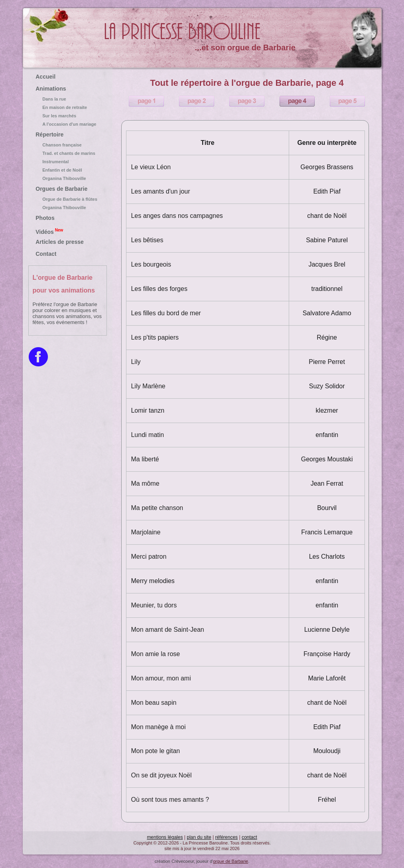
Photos (45, 218)
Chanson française (67, 145)
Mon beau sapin (154, 703)
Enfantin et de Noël (67, 170)
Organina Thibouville (67, 178)
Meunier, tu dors (154, 605)
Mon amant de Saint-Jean (167, 630)
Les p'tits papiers (155, 337)
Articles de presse (60, 242)
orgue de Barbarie (231, 861)
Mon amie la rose (155, 654)
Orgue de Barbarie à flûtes (67, 199)
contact (249, 837)
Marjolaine (146, 532)
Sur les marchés (67, 116)
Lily (136, 362)
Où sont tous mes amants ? (170, 800)
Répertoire (49, 134)
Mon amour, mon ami (161, 678)
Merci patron (149, 557)
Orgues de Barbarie (61, 189)
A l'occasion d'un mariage (67, 124)
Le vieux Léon (151, 167)
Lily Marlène (148, 386)
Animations (51, 89)
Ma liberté (145, 459)
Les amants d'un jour (160, 191)
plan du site (199, 837)
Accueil (45, 77)
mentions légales (165, 837)
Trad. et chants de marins (67, 153)
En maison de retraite (67, 107)
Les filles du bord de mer (166, 313)
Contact (46, 254)
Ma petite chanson (157, 508)
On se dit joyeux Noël (161, 775)
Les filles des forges (159, 289)
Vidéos (49, 231)
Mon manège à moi (158, 727)
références (226, 837)
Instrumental (67, 162)
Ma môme (145, 483)
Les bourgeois (151, 264)
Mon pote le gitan (155, 751)
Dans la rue (67, 99)
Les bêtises (147, 240)
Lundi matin (147, 435)
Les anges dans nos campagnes (177, 216)
